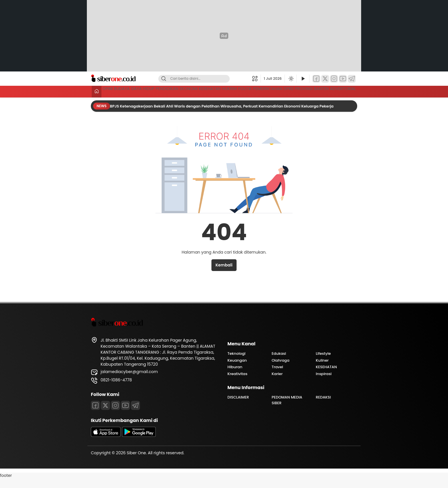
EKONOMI (226, 91)
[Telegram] (352, 79)
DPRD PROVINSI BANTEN (128, 101)
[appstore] (106, 445)
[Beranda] (96, 92)
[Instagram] (334, 79)
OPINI (110, 91)
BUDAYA (133, 91)
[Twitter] (325, 79)
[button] (256, 79)
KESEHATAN (256, 91)
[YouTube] (343, 79)
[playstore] (139, 445)
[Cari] (164, 79)
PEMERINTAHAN (340, 91)
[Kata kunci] (203, 79)
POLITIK (309, 91)
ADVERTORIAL (342, 101)
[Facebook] (316, 79)
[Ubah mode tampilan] (291, 79)
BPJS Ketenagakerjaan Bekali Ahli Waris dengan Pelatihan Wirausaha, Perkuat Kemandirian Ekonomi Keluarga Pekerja (222, 116)
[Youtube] (125, 415)
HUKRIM (284, 91)
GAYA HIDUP (162, 91)
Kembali (224, 274)
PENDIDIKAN (196, 91)
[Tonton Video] (303, 79)
